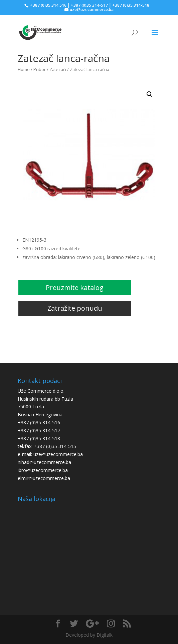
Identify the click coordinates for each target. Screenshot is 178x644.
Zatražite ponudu (75, 308)
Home (24, 69)
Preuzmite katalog (75, 287)
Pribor (40, 69)
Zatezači (58, 69)
